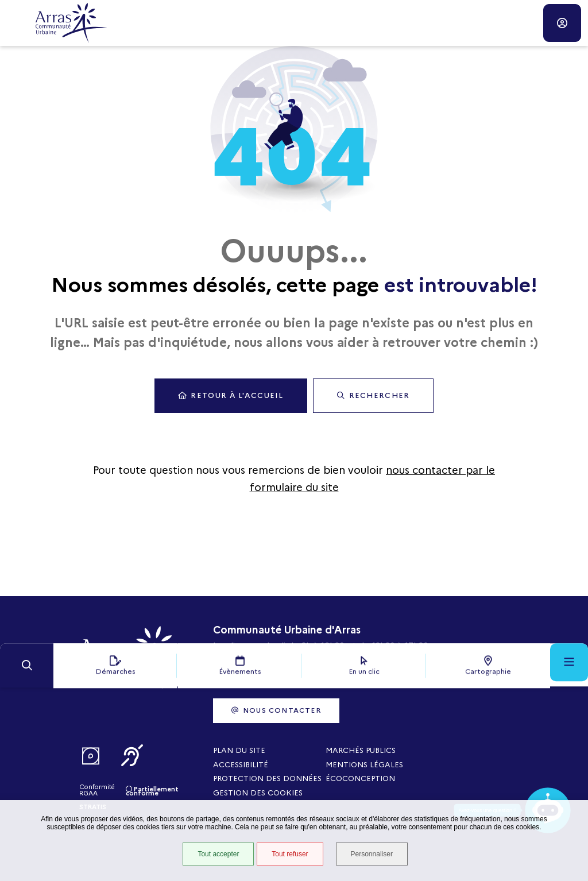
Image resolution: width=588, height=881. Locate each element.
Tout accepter (218, 855)
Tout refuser (289, 855)
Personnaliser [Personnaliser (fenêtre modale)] (373, 855)
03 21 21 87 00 (241, 686)
